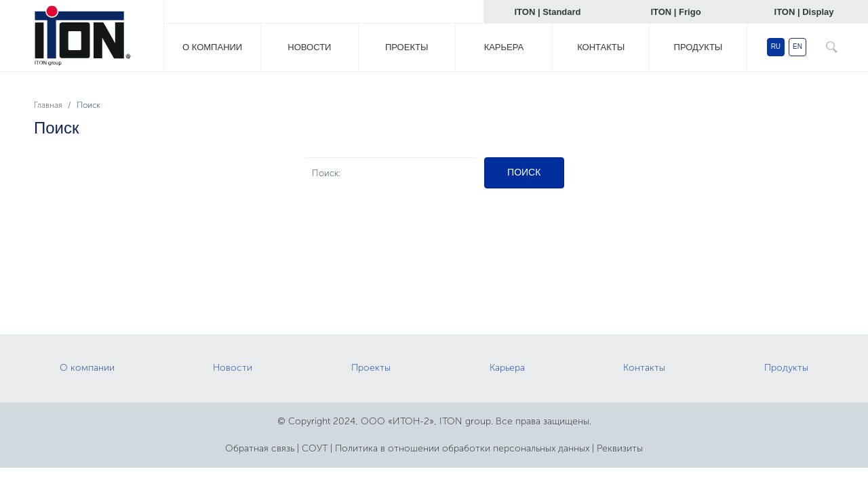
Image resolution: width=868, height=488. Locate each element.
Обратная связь (260, 448)
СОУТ (315, 448)
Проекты (407, 47)
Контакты (601, 47)
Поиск (524, 172)
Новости (309, 47)
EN (797, 46)
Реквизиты (620, 448)
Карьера (504, 47)
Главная (48, 105)
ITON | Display (804, 12)
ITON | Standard (547, 12)
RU (776, 46)
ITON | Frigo (675, 12)
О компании (212, 47)
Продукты (698, 47)
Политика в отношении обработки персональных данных (462, 448)
